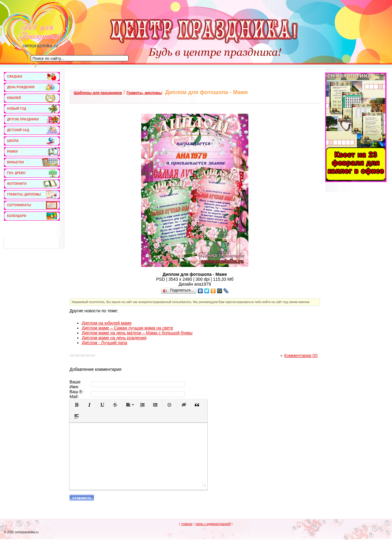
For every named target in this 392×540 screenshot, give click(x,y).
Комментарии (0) (299, 356)
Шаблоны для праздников (98, 93)
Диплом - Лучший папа (104, 343)
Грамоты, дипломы (144, 93)
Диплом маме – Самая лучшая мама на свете (128, 328)
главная (187, 524)
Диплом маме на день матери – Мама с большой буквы (137, 333)
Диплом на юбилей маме (107, 323)
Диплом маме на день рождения (114, 338)
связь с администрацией (213, 524)
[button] (77, 405)
